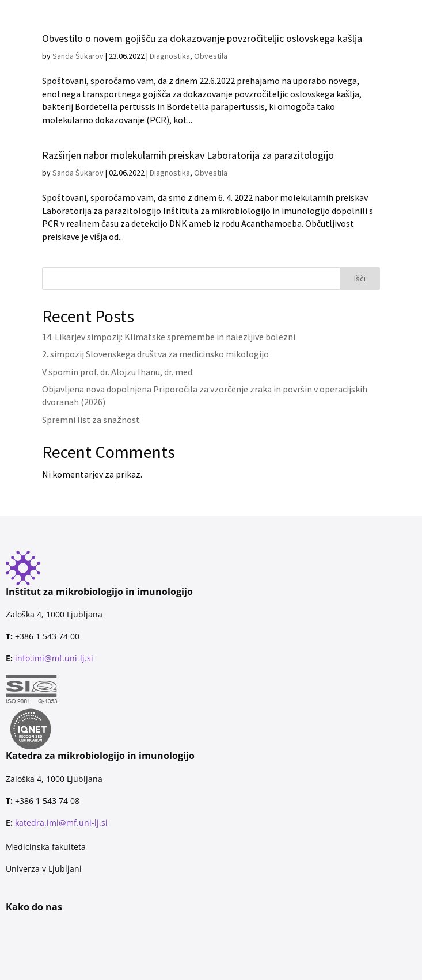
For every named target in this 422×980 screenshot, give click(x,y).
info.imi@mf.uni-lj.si (54, 658)
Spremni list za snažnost (91, 420)
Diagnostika (170, 173)
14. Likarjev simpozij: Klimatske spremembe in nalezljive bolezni (169, 337)
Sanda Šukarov (78, 173)
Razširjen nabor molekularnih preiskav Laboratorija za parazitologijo (188, 155)
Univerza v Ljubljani (44, 869)
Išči (360, 279)
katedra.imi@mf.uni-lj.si (61, 823)
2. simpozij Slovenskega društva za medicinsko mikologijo (155, 354)
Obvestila (211, 173)
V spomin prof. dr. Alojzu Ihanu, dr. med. (118, 372)
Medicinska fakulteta (46, 847)
